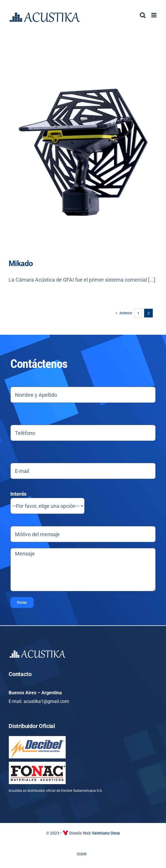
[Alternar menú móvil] (154, 15)
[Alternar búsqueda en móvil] (143, 15)
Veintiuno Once (106, 833)
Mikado (21, 263)
